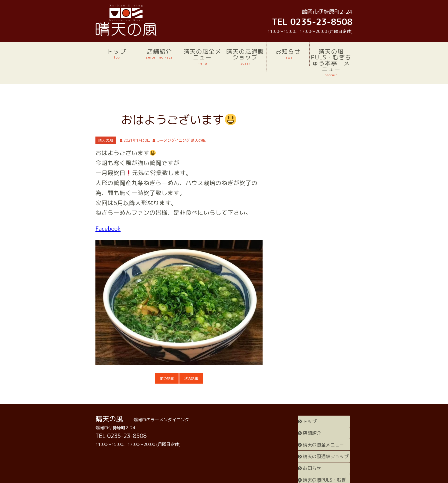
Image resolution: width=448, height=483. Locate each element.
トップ (117, 54)
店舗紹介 (160, 54)
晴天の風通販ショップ (245, 57)
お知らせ (288, 54)
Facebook (108, 229)
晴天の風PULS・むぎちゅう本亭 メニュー (331, 62)
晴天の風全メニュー (202, 57)
